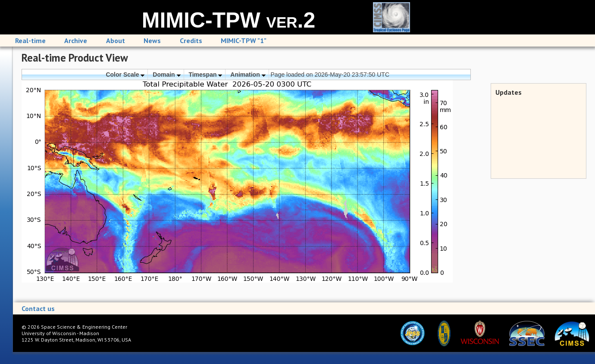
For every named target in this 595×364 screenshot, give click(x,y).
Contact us (38, 308)
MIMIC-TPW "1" (244, 40)
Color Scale (125, 75)
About (116, 40)
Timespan (205, 75)
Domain (166, 75)
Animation (248, 75)
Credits (191, 40)
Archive (76, 40)
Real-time (30, 40)
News (152, 40)
